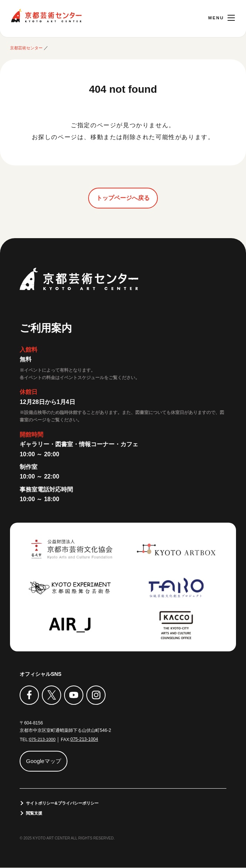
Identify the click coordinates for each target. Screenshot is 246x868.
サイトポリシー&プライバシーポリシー (66, 803)
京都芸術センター (46, 16)
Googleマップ (45, 761)
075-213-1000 (43, 739)
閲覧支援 (35, 813)
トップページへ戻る (123, 198)
